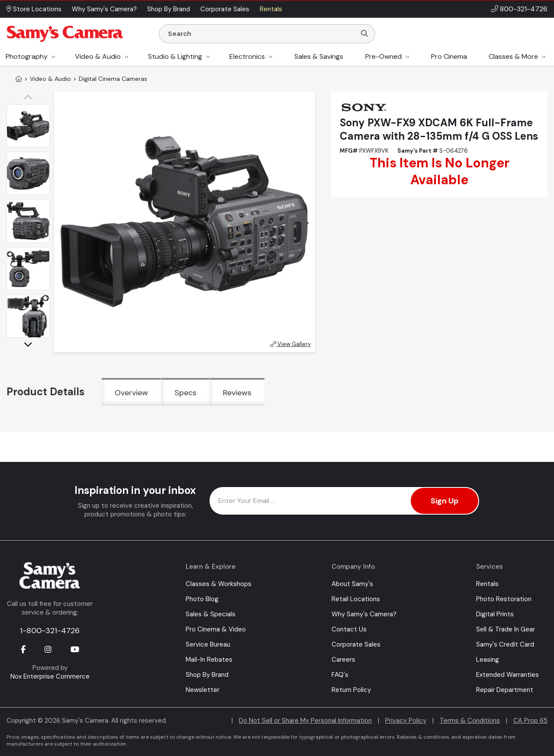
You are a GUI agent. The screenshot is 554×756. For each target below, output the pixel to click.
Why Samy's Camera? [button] (104, 9)
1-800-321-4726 (50, 631)
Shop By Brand (207, 675)
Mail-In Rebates (209, 660)
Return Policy (351, 690)
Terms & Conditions (470, 721)
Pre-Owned (383, 56)
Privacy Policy (406, 721)
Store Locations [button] (34, 9)
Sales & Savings (319, 56)
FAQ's (340, 675)
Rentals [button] (271, 9)
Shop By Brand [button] (169, 9)
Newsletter (203, 690)
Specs (185, 393)
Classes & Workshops (219, 584)
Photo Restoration (504, 599)
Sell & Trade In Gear (506, 629)
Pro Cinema (449, 56)
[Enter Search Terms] (261, 34)
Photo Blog (202, 599)
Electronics (247, 56)
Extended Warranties (507, 675)
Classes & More (513, 56)
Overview (131, 393)
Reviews (237, 393)
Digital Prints (495, 614)
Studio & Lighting (175, 56)
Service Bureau (208, 644)
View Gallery (291, 344)
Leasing (488, 660)
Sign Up (444, 501)
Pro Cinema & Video (216, 629)
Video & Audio (98, 56)
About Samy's (352, 584)
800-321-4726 (524, 9)
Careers (343, 660)
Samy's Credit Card (505, 644)
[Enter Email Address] (344, 501)
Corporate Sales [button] (225, 9)
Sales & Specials (211, 614)
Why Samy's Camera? (364, 614)
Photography (27, 56)
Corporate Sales (356, 644)
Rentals (487, 584)
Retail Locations (356, 599)
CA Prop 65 (530, 721)
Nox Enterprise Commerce (50, 676)
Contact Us (349, 629)
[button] (30, 98)
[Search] (364, 34)
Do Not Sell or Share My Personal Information (305, 721)
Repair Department (505, 690)
